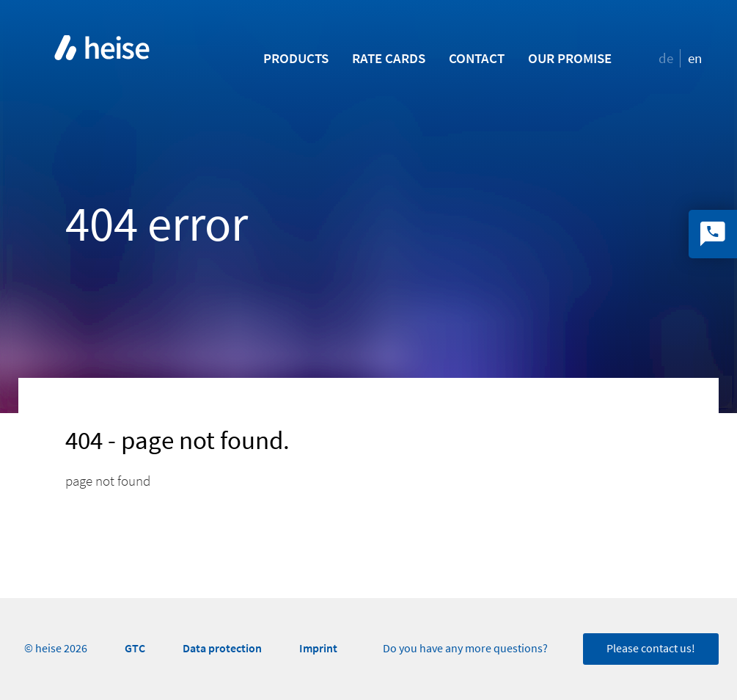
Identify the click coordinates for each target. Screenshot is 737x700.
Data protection (222, 648)
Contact (477, 58)
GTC (135, 648)
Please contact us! (651, 649)
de (666, 58)
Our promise (570, 58)
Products (296, 58)
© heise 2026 (56, 649)
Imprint (318, 648)
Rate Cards (389, 58)
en (695, 58)
